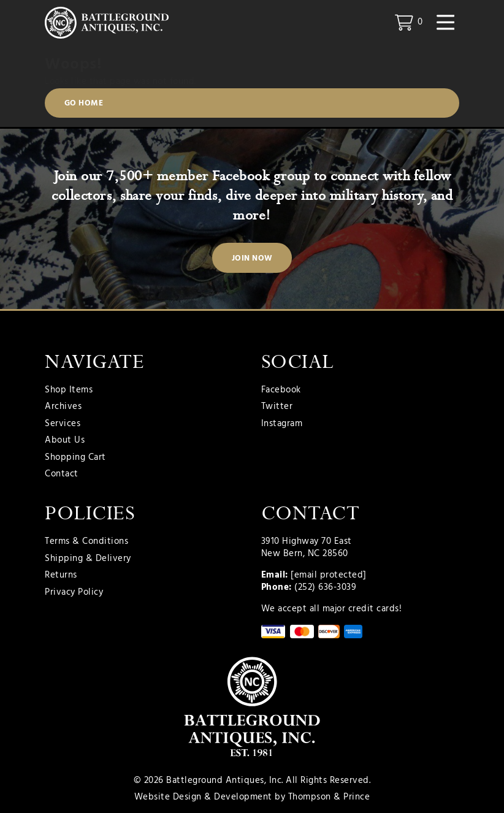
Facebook (281, 391)
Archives (63, 407)
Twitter (277, 407)
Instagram (282, 424)
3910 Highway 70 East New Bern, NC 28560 (307, 548)
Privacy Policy (74, 593)
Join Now (252, 258)
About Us (65, 441)
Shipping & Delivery (88, 559)
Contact (62, 475)
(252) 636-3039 (325, 587)
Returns (61, 576)
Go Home (84, 103)
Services (63, 424)
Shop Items (69, 391)
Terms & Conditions (86, 542)
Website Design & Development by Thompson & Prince (252, 797)
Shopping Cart (75, 458)
